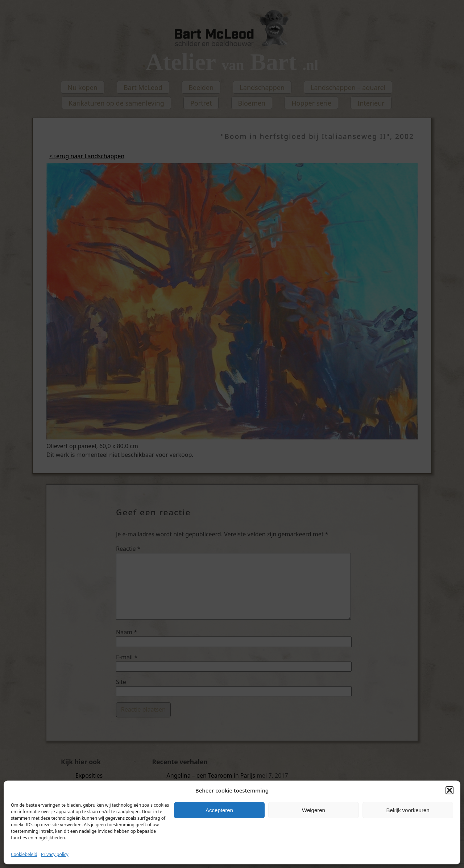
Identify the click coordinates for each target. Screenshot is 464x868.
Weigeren (314, 810)
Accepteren (219, 810)
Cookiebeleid (24, 854)
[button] (449, 790)
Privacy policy (55, 854)
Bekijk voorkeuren (408, 810)
